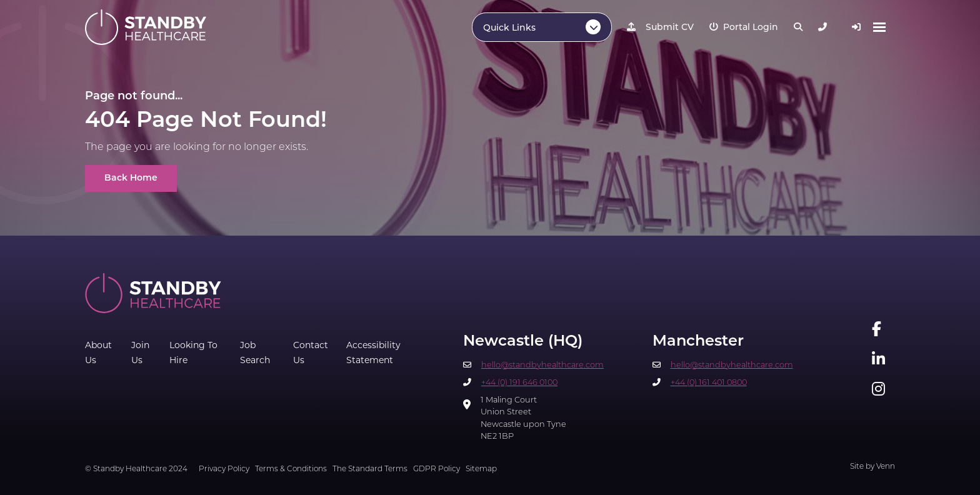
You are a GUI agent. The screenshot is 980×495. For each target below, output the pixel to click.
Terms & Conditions (291, 469)
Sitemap (481, 469)
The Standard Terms (370, 469)
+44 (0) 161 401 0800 (709, 383)
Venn (886, 467)
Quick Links (509, 28)
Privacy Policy (224, 469)
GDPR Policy (437, 469)
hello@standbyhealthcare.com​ (542, 365)
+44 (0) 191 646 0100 (519, 383)
